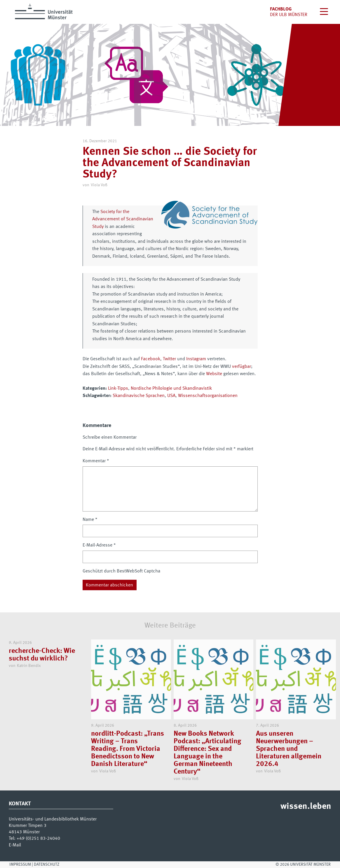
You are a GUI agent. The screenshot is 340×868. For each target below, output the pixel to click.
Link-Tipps (118, 389)
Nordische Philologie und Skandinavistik (171, 389)
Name (90, 520)
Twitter (169, 359)
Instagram (196, 359)
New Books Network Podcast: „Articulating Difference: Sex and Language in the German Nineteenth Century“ (208, 753)
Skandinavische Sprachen (139, 396)
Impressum (20, 865)
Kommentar (96, 461)
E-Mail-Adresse (99, 545)
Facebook (151, 359)
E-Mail (15, 845)
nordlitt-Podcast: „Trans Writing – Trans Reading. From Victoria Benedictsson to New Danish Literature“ (128, 749)
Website (214, 374)
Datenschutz (47, 865)
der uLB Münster (289, 15)
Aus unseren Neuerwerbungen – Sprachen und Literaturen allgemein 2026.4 (289, 749)
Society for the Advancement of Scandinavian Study (123, 219)
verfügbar (242, 367)
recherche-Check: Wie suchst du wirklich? (42, 655)
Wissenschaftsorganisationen (208, 396)
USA (171, 396)
